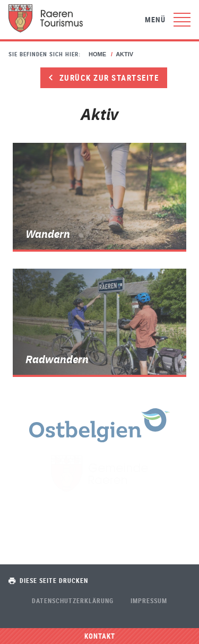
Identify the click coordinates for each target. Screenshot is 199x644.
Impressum (149, 600)
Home (97, 54)
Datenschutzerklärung (73, 600)
